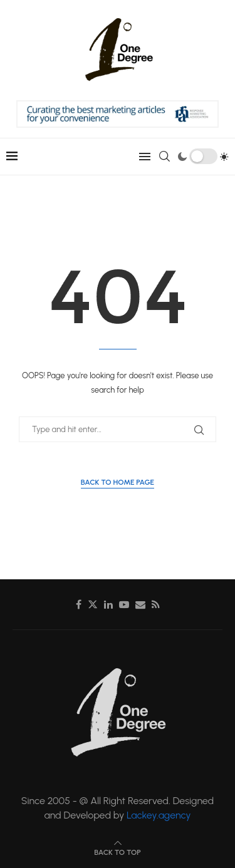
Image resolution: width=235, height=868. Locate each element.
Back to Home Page (118, 482)
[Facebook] (79, 604)
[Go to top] (117, 852)
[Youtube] (124, 604)
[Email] (140, 604)
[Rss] (156, 604)
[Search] (164, 157)
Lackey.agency (159, 815)
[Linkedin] (108, 604)
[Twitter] (93, 604)
